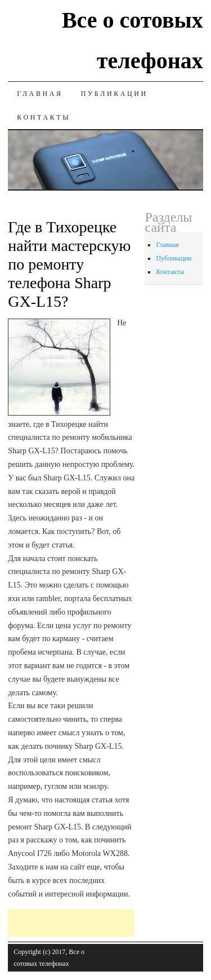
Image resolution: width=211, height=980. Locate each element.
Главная (40, 94)
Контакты (44, 117)
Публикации (115, 94)
